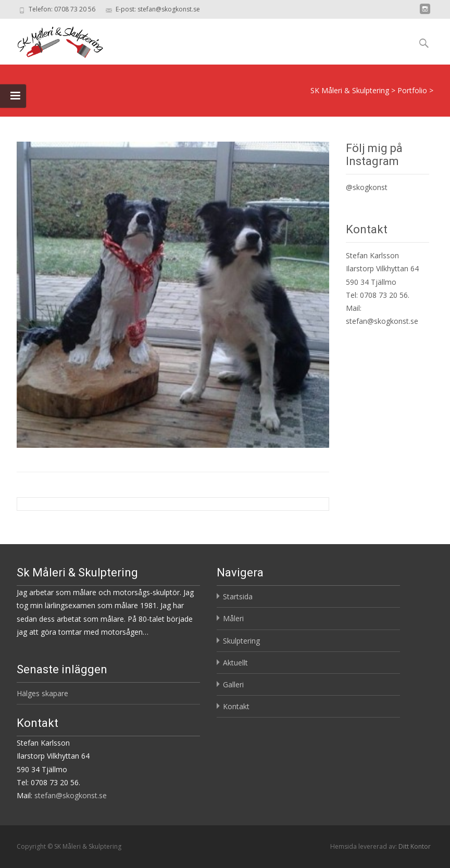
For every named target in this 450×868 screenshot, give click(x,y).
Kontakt (236, 706)
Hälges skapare (42, 693)
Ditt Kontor (415, 846)
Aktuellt (235, 663)
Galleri (233, 684)
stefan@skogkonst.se (382, 321)
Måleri (233, 618)
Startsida (238, 596)
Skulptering (241, 641)
